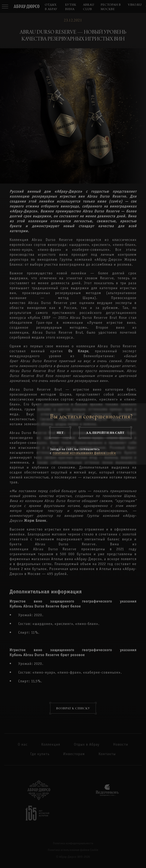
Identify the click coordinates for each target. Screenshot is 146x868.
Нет (60, 433)
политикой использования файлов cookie (84, 453)
